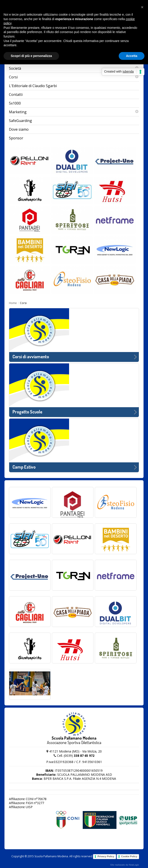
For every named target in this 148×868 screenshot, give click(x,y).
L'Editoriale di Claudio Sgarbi (33, 86)
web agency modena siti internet (125, 865)
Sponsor (16, 138)
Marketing (74, 112)
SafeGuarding (20, 121)
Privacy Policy (106, 856)
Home (13, 303)
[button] (142, 7)
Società (74, 68)
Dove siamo (19, 129)
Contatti (16, 94)
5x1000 (15, 103)
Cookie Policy (129, 856)
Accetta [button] (132, 56)
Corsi (74, 77)
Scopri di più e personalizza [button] (31, 56)
